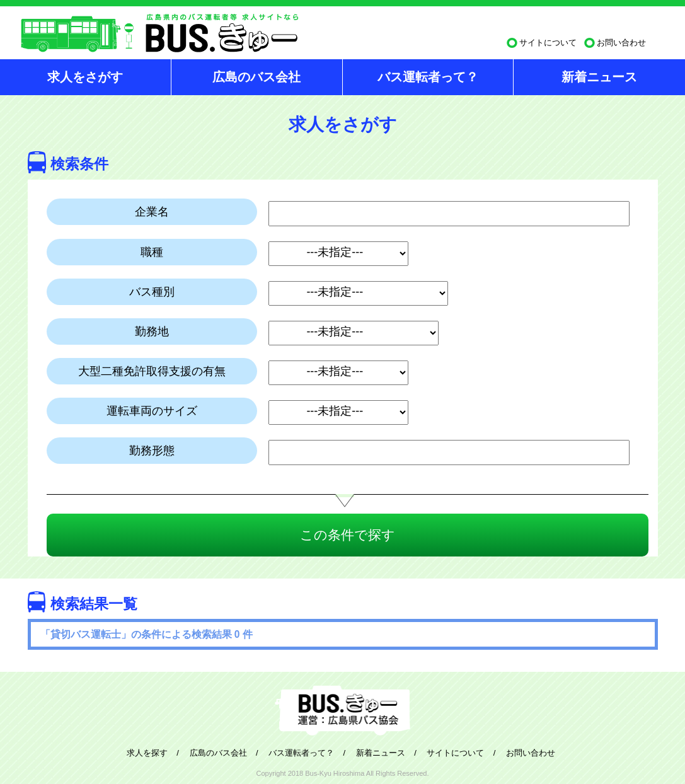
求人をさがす (85, 77)
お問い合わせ (621, 43)
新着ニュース (599, 77)
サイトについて (548, 43)
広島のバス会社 (256, 77)
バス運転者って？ (428, 77)
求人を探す (147, 753)
